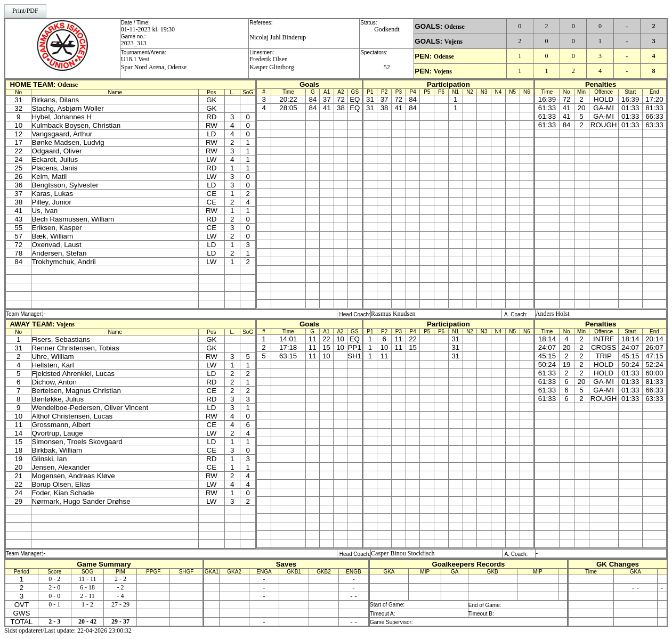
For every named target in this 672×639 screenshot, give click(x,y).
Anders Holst (553, 314)
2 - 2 (120, 579)
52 (387, 67)
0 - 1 (54, 604)
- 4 (120, 596)
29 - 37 (120, 621)
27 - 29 (120, 604)
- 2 (120, 587)
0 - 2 (54, 579)
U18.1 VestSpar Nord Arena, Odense (154, 63)
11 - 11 (88, 579)
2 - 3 (54, 621)
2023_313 (134, 43)
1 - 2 (87, 604)
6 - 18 (87, 587)
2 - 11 (87, 596)
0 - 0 (54, 596)
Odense (455, 27)
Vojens (454, 42)
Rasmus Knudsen (393, 314)
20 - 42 (87, 621)
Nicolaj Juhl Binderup (278, 37)
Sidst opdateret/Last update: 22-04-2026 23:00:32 (68, 630)
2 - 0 (54, 587)
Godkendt (387, 29)
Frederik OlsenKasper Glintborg (272, 63)
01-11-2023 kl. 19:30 (148, 29)
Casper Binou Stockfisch (403, 553)
